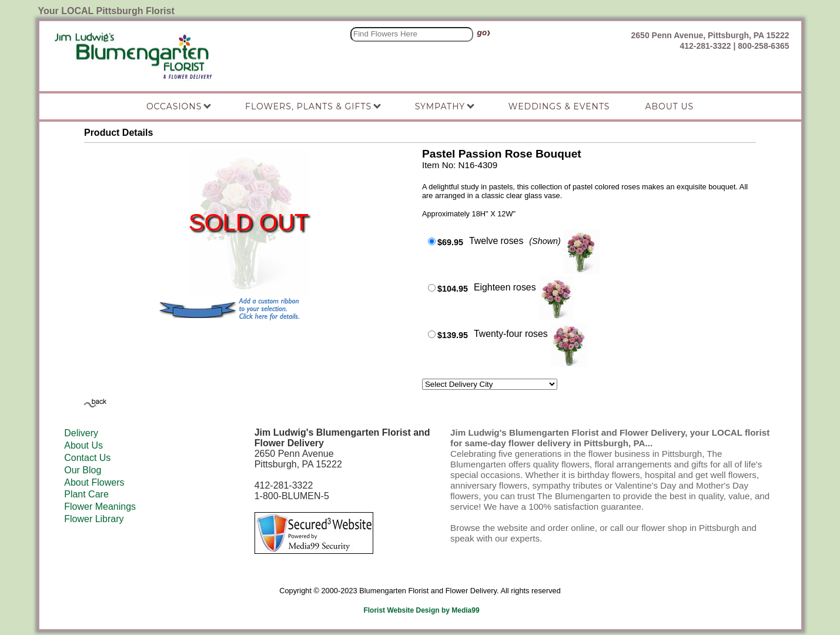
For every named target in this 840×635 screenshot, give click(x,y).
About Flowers (94, 482)
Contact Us (87, 458)
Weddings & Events (559, 106)
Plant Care (86, 494)
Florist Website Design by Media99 (421, 610)
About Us (83, 445)
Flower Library (94, 519)
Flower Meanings (100, 507)
